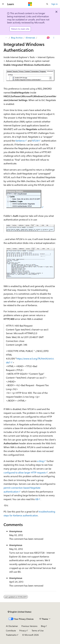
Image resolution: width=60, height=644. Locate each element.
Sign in (54, 4)
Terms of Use (38, 631)
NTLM (35, 141)
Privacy (23, 631)
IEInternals (30, 38)
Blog (43, 626)
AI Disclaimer (12, 626)
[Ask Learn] (48, 38)
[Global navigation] (3, 4)
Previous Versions (29, 626)
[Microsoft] (30, 4)
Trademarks (11, 635)
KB (37, 499)
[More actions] (54, 38)
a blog (40, 461)
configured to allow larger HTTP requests (25, 472)
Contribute (11, 631)
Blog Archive (17, 38)
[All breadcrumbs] (6, 38)
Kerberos (20, 141)
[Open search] (47, 4)
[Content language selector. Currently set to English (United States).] (20, 612)
